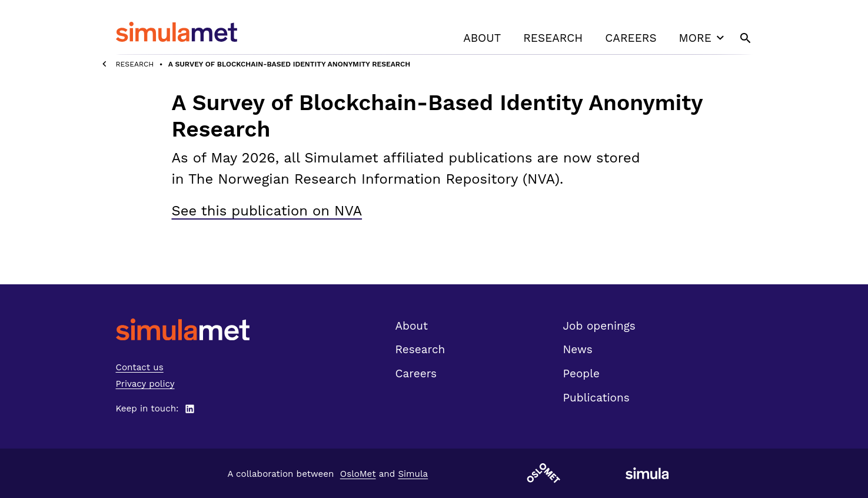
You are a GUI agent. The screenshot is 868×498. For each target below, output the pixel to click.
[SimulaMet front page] (183, 329)
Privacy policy (145, 384)
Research (553, 38)
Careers (631, 38)
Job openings (599, 326)
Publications (596, 398)
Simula (413, 474)
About (482, 38)
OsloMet (358, 474)
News (578, 349)
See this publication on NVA (267, 211)
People (581, 373)
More (703, 38)
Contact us (140, 367)
